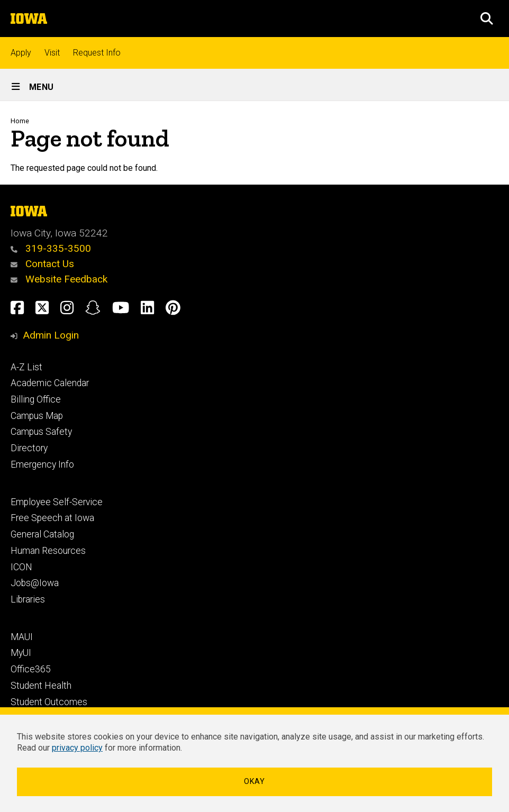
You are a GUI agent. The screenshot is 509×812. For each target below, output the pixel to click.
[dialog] (254, 760)
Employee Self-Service (57, 502)
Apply (21, 53)
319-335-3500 (51, 248)
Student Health (41, 686)
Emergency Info (42, 464)
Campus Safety (41, 432)
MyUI (21, 653)
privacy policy (77, 748)
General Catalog (42, 534)
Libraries (28, 599)
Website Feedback (59, 279)
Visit (52, 53)
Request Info (97, 53)
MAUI (22, 637)
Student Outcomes (49, 702)
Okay (254, 782)
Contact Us (42, 264)
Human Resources (48, 551)
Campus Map (37, 416)
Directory (29, 448)
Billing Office (36, 399)
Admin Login (51, 335)
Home (20, 121)
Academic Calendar (50, 383)
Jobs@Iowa (35, 583)
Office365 (31, 669)
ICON (21, 567)
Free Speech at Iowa (52, 518)
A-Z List (26, 367)
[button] (487, 19)
